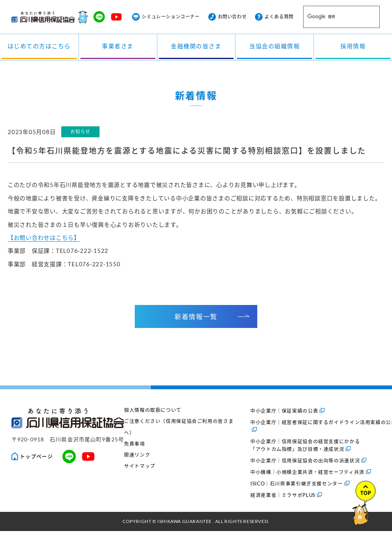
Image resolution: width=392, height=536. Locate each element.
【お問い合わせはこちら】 (44, 242)
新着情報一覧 (212, 321)
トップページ (32, 461)
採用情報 (353, 47)
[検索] (332, 17)
